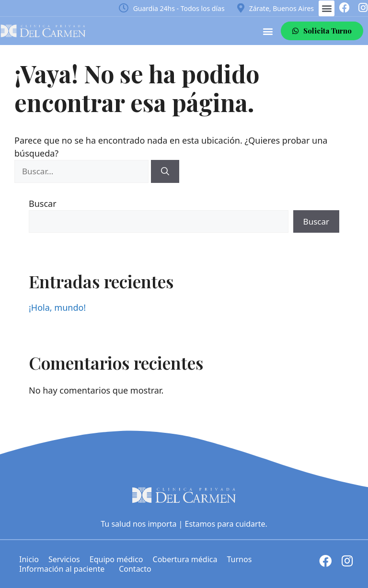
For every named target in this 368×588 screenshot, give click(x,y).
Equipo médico (116, 559)
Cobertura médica (185, 559)
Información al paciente (64, 569)
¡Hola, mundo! (57, 307)
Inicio (29, 559)
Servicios (64, 559)
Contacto (135, 569)
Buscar (43, 204)
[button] (327, 8)
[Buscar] (165, 171)
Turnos (239, 559)
